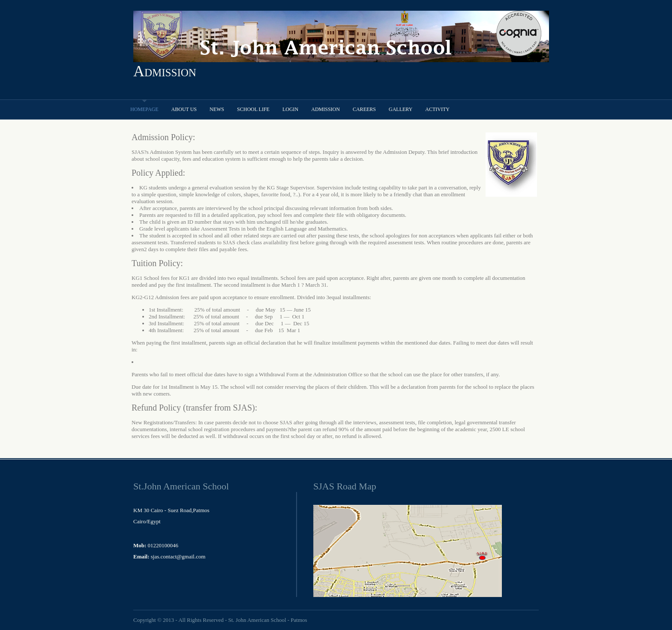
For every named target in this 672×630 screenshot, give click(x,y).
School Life (253, 109)
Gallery (400, 109)
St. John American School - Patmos (267, 620)
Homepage (144, 109)
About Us (184, 109)
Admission (165, 71)
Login (290, 109)
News (217, 109)
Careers (364, 109)
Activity (437, 109)
